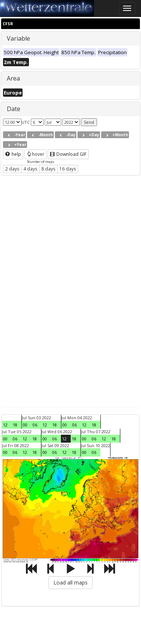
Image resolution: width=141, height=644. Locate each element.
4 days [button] (30, 169)
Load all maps (70, 582)
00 (25, 425)
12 (5, 425)
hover (36, 154)
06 (35, 425)
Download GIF (68, 154)
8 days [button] (48, 169)
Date (14, 109)
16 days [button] (68, 169)
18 (15, 425)
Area (13, 78)
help (13, 154)
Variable (18, 38)
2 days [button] (12, 169)
